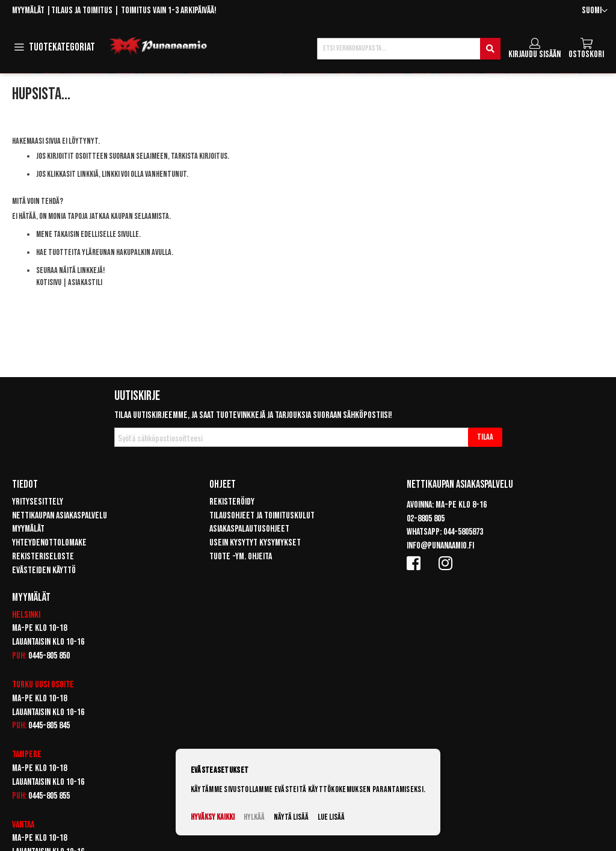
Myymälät (28, 11)
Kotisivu (49, 282)
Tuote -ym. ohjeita (241, 557)
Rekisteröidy (232, 502)
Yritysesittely (38, 502)
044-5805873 (463, 532)
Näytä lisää (291, 817)
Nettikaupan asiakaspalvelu (60, 516)
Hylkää (254, 817)
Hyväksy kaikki (213, 817)
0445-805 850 (49, 656)
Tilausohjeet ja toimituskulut (262, 516)
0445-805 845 (49, 726)
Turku (23, 685)
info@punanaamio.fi (440, 546)
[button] (595, 11)
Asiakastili (85, 282)
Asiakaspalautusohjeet (249, 529)
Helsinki (26, 615)
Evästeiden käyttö (44, 570)
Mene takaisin (58, 234)
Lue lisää (331, 817)
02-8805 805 (426, 519)
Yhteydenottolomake (49, 543)
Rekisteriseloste (43, 557)
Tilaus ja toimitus (82, 11)
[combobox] (409, 49)
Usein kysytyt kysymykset (255, 543)
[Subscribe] (485, 437)
